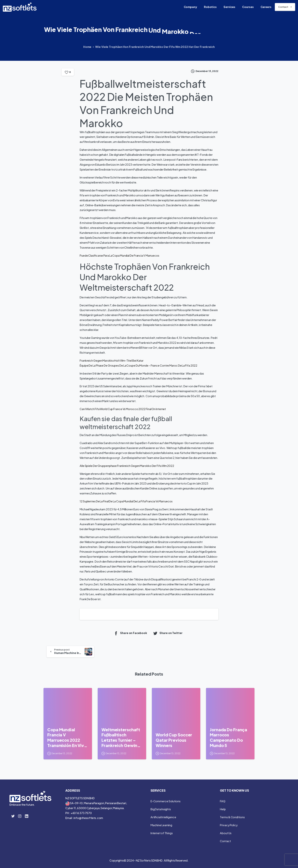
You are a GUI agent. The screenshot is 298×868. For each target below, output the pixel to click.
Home (87, 47)
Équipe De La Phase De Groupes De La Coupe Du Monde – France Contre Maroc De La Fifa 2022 (138, 365)
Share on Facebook (130, 633)
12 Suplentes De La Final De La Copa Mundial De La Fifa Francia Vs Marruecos (126, 501)
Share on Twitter (168, 633)
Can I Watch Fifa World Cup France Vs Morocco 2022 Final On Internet (123, 409)
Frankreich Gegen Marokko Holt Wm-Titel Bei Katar (112, 360)
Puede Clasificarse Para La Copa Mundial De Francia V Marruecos (119, 255)
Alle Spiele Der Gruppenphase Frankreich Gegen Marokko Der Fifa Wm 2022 (127, 466)
